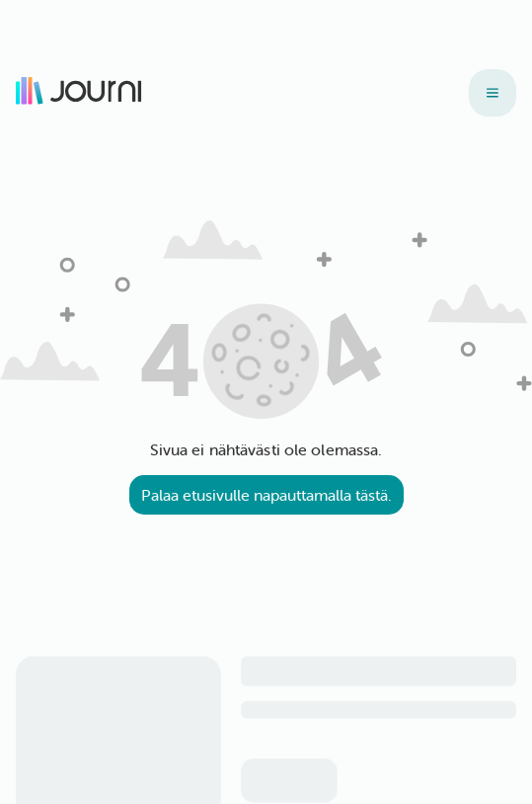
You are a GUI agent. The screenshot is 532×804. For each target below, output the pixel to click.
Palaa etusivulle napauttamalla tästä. (266, 495)
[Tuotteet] (493, 93)
